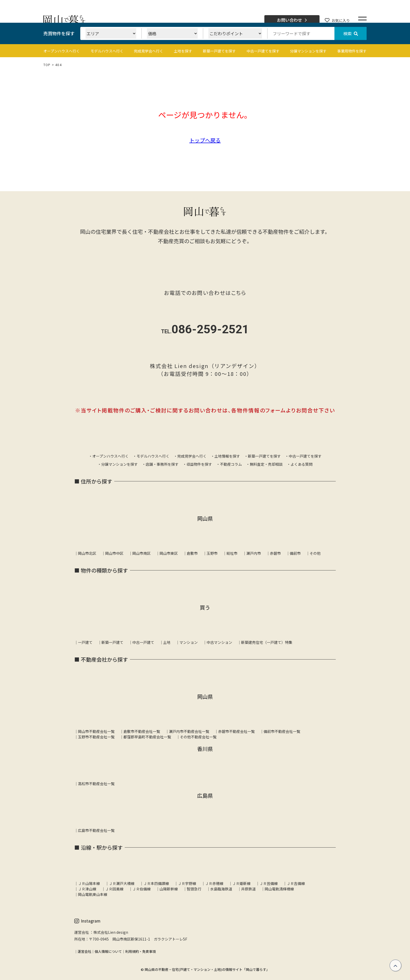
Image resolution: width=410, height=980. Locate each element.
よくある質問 (301, 464)
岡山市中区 (114, 553)
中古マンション (219, 642)
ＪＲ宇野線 (187, 883)
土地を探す (183, 51)
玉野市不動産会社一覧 (96, 737)
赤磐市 (275, 553)
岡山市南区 (141, 553)
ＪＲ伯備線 (141, 889)
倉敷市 (192, 553)
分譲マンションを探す (308, 51)
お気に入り (337, 20)
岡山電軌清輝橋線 (279, 889)
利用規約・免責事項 (141, 951)
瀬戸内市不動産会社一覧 (189, 731)
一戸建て (85, 642)
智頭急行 (194, 889)
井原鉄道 (248, 889)
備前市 (295, 553)
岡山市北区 (87, 553)
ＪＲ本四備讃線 (156, 883)
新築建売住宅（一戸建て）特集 (267, 642)
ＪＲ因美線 (114, 889)
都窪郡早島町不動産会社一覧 (147, 737)
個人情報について (108, 951)
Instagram (87, 921)
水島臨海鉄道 (221, 889)
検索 (351, 33)
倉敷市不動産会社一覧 (142, 731)
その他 (315, 553)
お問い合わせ (292, 20)
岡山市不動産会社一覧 (96, 731)
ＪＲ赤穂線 (214, 883)
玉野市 (212, 553)
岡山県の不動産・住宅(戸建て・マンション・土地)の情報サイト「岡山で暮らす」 (207, 969)
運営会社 (84, 951)
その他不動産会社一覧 (198, 737)
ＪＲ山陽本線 (89, 883)
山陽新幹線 (169, 889)
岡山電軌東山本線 (93, 894)
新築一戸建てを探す (219, 51)
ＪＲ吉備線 (296, 883)
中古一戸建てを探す (263, 51)
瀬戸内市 (254, 553)
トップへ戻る (205, 140)
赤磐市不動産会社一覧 (236, 731)
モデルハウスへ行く (107, 51)
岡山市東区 (169, 553)
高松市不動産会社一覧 (96, 784)
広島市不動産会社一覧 (96, 830)
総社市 (232, 553)
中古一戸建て (143, 642)
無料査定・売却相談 (266, 464)
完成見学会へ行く (149, 51)
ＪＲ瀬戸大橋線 (122, 883)
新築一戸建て (112, 642)
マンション (189, 642)
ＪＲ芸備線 (269, 883)
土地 (167, 642)
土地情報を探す (227, 456)
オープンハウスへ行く (62, 51)
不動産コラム (231, 464)
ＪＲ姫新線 (241, 883)
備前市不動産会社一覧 (282, 731)
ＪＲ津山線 (87, 889)
